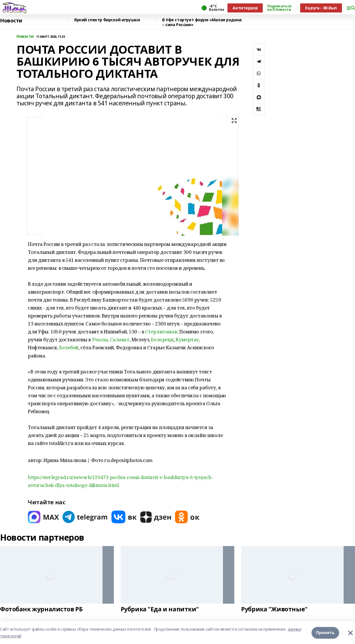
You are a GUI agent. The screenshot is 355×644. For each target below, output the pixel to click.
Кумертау (187, 339)
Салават (120, 339)
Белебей (69, 347)
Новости (11, 21)
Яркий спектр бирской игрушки (107, 20)
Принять (325, 632)
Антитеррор (245, 8)
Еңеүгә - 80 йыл (321, 8)
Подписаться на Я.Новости (279, 8)
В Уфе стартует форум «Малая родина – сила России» (202, 22)
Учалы (100, 339)
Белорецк (162, 339)
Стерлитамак (161, 332)
